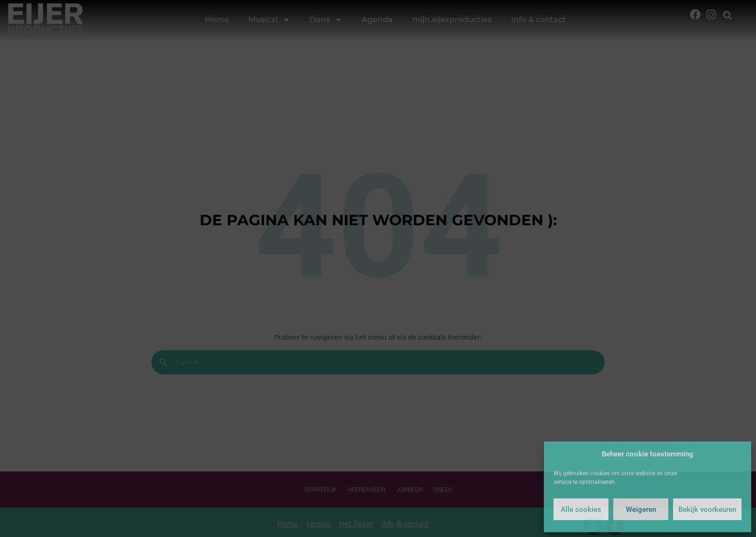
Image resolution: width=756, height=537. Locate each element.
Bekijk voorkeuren (707, 509)
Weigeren (641, 509)
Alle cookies (581, 509)
